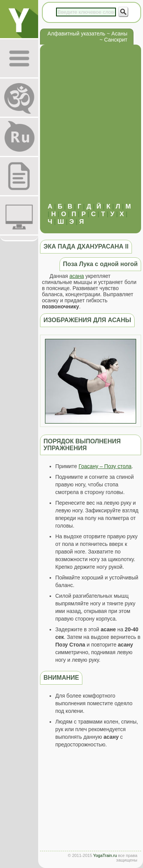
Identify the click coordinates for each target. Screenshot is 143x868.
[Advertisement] (71, 128)
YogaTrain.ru (105, 855)
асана (77, 276)
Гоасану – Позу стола (105, 466)
